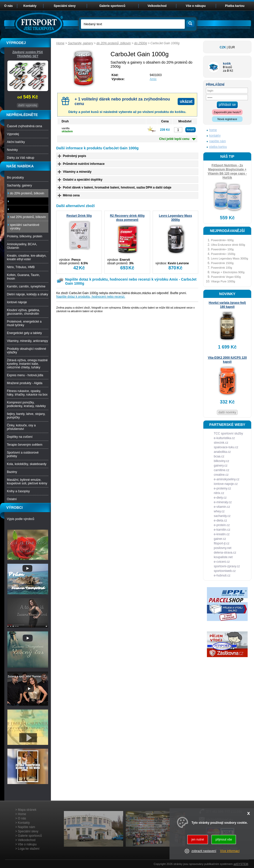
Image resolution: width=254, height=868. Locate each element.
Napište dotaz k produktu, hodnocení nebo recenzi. (91, 297)
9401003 (156, 75)
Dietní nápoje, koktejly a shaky (27, 294)
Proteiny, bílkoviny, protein (25, 236)
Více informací (230, 851)
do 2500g (140, 43)
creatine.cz (221, 475)
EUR (232, 47)
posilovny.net (223, 548)
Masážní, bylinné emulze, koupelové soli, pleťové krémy (27, 482)
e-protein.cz (222, 525)
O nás (9, 6)
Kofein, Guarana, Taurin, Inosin (23, 277)
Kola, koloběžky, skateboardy (27, 464)
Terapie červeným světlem (25, 445)
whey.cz (219, 511)
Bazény (12, 472)
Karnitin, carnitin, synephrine (26, 286)
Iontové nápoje (17, 302)
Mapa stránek (27, 810)
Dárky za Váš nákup (20, 158)
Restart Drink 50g (79, 216)
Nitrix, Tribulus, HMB (21, 267)
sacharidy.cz (222, 516)
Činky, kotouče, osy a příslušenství (21, 427)
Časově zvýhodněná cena (24, 126)
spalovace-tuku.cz (226, 447)
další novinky (227, 412)
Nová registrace (227, 119)
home (213, 130)
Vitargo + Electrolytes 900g (228, 272)
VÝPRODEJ (16, 43)
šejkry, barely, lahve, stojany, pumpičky (26, 416)
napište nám (217, 141)
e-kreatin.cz (222, 534)
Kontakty (30, 6)
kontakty (215, 136)
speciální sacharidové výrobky (25, 227)
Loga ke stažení (29, 849)
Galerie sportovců (112, 6)
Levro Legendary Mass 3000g (230, 258)
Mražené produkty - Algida (25, 383)
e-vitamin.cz (222, 507)
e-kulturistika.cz (224, 438)
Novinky (12, 150)
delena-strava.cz (225, 553)
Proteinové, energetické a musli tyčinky (24, 323)
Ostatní (12, 499)
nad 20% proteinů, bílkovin (28, 217)
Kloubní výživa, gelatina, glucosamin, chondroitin (23, 312)
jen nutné (198, 840)
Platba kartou (235, 6)
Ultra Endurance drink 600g (228, 245)
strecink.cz (221, 443)
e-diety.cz (220, 498)
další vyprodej (27, 105)
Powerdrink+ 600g (222, 240)
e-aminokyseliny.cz (227, 479)
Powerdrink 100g (222, 268)
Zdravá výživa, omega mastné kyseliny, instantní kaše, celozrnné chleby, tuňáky (27, 364)
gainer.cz (220, 539)
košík (227, 64)
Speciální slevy (65, 6)
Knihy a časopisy (18, 491)
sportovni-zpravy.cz (227, 566)
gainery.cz (221, 466)
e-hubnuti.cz (222, 575)
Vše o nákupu (196, 6)
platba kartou (218, 147)
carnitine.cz (222, 470)
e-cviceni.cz (222, 562)
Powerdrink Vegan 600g (226, 277)
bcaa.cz (219, 456)
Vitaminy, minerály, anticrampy (27, 341)
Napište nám (26, 827)
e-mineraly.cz (223, 502)
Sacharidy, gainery (81, 43)
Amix (153, 79)
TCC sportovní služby (228, 433)
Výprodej (13, 134)
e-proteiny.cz (222, 488)
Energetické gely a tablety (24, 333)
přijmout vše (224, 840)
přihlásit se (227, 105)
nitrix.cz (219, 493)
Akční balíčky (16, 142)
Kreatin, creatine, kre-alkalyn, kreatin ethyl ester (27, 257)
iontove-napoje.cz (226, 484)
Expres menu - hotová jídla (25, 375)
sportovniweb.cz (225, 571)
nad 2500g (18, 209)
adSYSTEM (241, 864)
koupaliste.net (223, 557)
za (225, 71)
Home (60, 43)
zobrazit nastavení (204, 851)
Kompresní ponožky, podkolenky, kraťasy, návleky (26, 404)
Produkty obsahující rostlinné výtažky (26, 351)
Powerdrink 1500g (222, 263)
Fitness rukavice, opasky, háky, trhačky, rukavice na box (27, 393)
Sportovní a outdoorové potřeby (23, 454)
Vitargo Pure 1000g (223, 281)
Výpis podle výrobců (20, 519)
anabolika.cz (222, 452)
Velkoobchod (157, 6)
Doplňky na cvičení (20, 437)
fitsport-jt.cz (222, 543)
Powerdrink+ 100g (222, 249)
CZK (223, 47)
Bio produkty (15, 178)
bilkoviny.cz (221, 461)
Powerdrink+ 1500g (223, 254)
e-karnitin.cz (222, 530)
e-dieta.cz (220, 520)
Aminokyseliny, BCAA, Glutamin (22, 246)
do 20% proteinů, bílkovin (114, 43)
